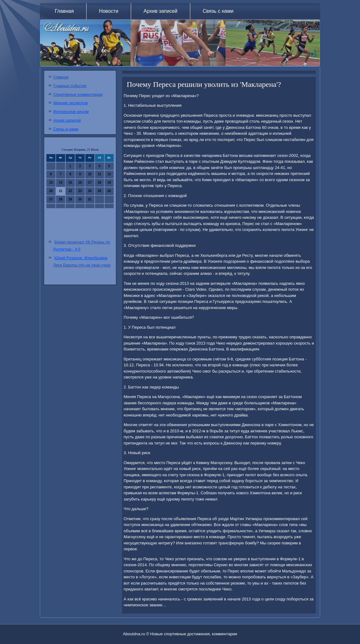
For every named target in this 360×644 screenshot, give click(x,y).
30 (80, 199)
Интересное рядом (71, 112)
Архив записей (161, 11)
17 (90, 183)
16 (80, 183)
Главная (64, 11)
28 (61, 199)
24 (90, 191)
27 (51, 199)
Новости (109, 11)
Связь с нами (218, 11)
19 (109, 183)
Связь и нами (66, 129)
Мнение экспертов (71, 103)
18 (99, 183)
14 (61, 183)
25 (99, 191)
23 (80, 191)
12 (109, 174)
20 (51, 191)
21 (61, 191)
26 (109, 191)
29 (70, 199)
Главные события (70, 86)
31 (90, 199)
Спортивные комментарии (78, 94)
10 (90, 174)
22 (70, 191)
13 (51, 183)
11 (99, 174)
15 (70, 183)
